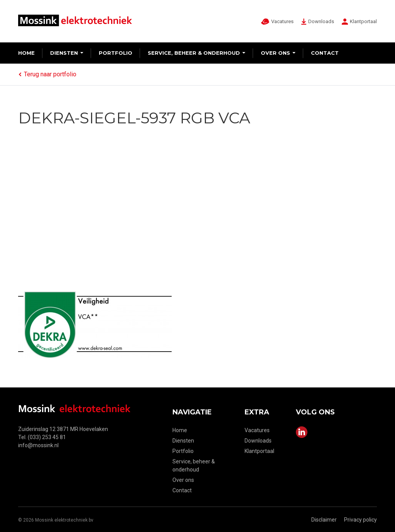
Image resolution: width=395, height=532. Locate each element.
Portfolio (116, 53)
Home (26, 53)
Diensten (64, 53)
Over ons (275, 53)
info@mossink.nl (38, 445)
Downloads (258, 441)
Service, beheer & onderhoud (194, 53)
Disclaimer (324, 520)
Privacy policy (360, 520)
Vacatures (257, 430)
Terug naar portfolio (47, 74)
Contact (325, 53)
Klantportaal (259, 451)
